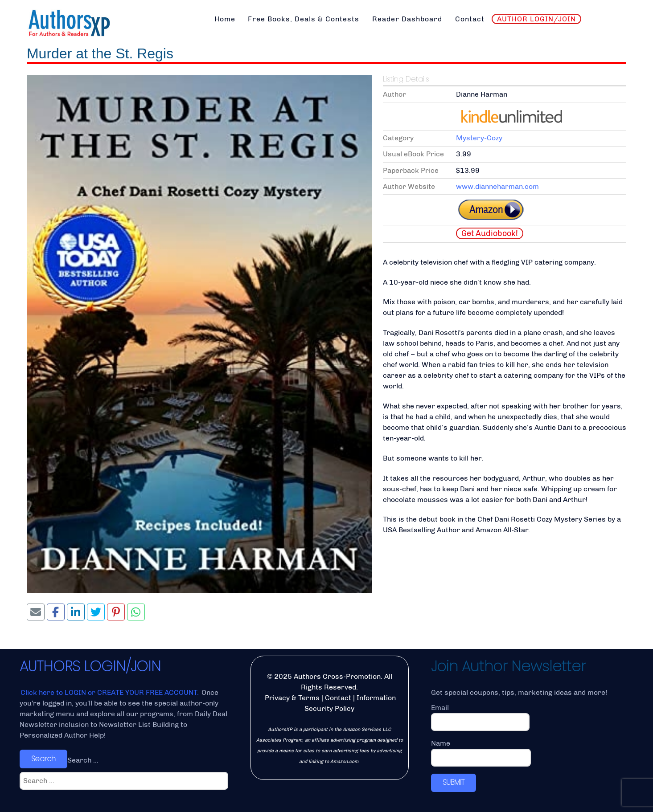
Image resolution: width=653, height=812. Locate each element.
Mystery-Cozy (479, 138)
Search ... (83, 760)
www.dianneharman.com (497, 186)
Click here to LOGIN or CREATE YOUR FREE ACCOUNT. (111, 692)
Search (43, 759)
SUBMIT (454, 782)
